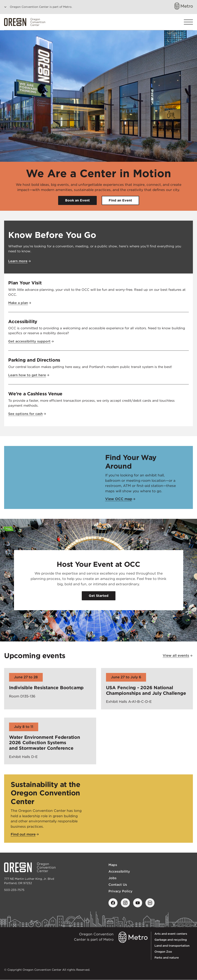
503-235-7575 (14, 890)
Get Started (99, 596)
